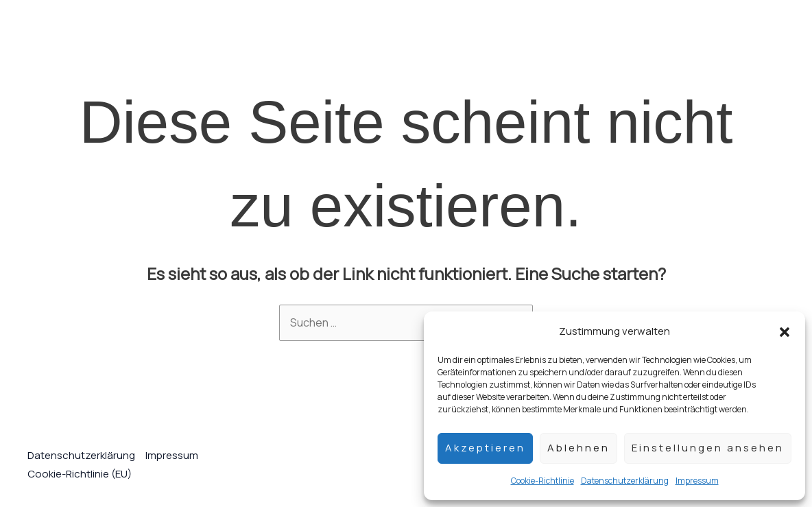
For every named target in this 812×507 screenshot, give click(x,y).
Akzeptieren (485, 448)
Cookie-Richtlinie (542, 481)
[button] (785, 331)
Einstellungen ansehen (708, 448)
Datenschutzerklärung (625, 481)
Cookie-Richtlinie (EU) (80, 474)
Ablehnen (578, 448)
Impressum (697, 481)
